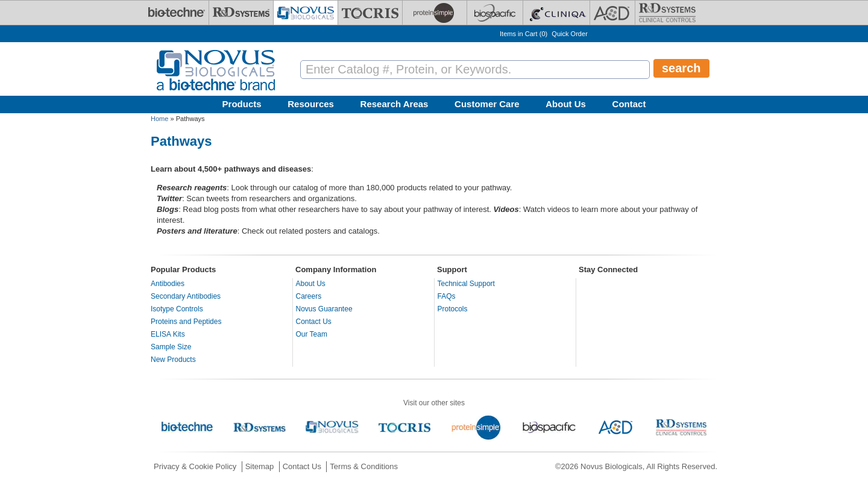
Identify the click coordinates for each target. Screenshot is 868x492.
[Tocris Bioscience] (370, 13)
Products (242, 104)
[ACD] (612, 13)
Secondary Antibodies (186, 296)
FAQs (447, 296)
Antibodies (168, 284)
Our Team (312, 334)
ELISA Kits (168, 334)
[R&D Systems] (241, 13)
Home (159, 119)
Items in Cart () (524, 34)
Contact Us (314, 322)
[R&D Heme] (667, 13)
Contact (629, 104)
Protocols (453, 309)
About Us (566, 104)
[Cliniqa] (556, 13)
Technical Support (466, 284)
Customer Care (487, 104)
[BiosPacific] (495, 13)
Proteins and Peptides (186, 322)
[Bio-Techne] (177, 13)
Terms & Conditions (364, 466)
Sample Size (171, 347)
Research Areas (395, 104)
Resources (311, 104)
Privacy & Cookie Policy (195, 466)
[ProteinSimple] (435, 13)
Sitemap (260, 466)
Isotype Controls (177, 309)
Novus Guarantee (324, 309)
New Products (173, 360)
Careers (309, 296)
